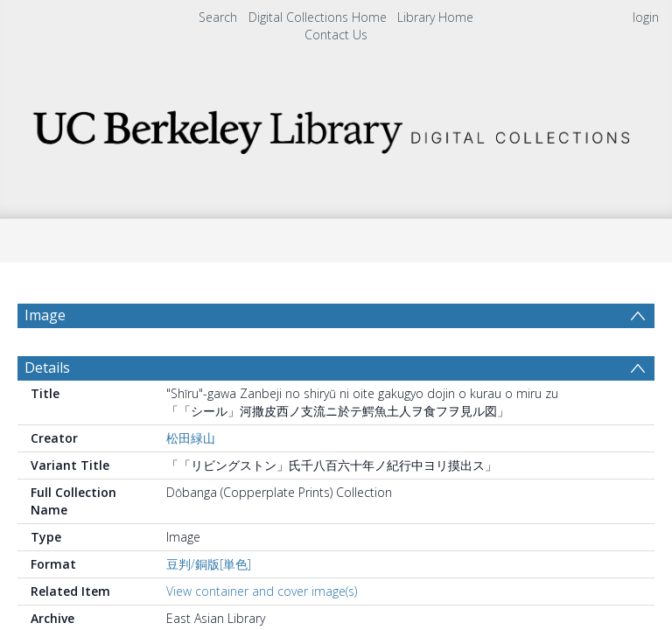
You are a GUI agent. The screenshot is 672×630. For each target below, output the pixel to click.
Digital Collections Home (318, 17)
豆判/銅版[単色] (209, 606)
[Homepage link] (336, 127)
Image (45, 315)
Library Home (435, 17)
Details (47, 409)
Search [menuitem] (218, 17)
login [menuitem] (646, 17)
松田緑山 (191, 480)
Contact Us (336, 35)
